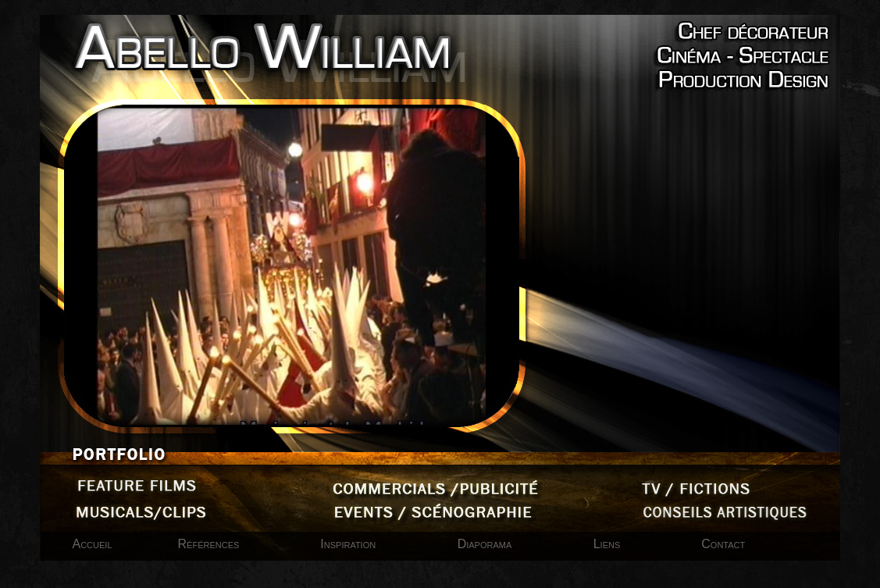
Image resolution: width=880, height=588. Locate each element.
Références (209, 544)
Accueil (93, 544)
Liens (607, 544)
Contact (723, 544)
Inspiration (349, 544)
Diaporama (486, 544)
